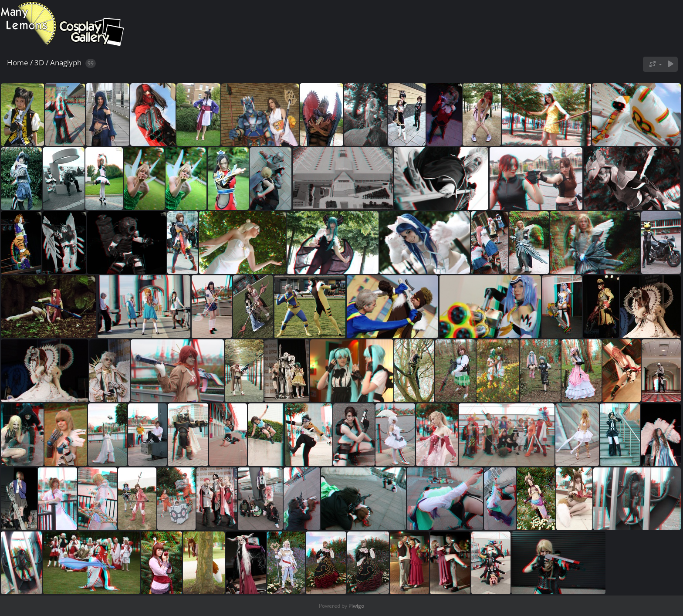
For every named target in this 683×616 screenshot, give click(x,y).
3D (39, 63)
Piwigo (356, 606)
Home (18, 63)
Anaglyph (66, 63)
